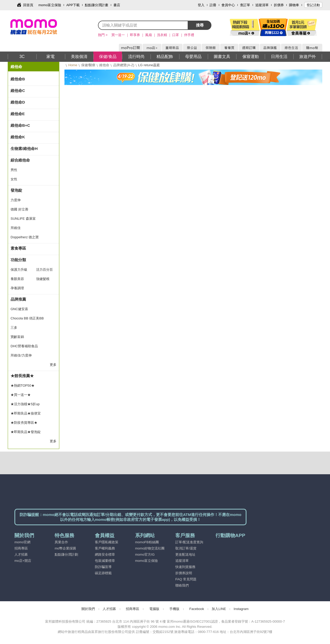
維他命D (18, 102)
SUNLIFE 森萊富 (23, 219)
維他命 (104, 65)
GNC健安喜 (19, 309)
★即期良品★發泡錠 (26, 432)
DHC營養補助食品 (24, 346)
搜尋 (200, 25)
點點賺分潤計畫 (97, 5)
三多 (14, 328)
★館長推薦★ (22, 376)
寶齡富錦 (17, 337)
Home (73, 65)
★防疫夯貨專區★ (24, 423)
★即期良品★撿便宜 (26, 413)
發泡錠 (16, 190)
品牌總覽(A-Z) (124, 65)
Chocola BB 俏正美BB (27, 318)
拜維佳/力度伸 (21, 355)
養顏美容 (17, 279)
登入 (201, 5)
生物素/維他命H (24, 149)
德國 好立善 (19, 209)
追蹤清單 (262, 5)
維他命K (18, 137)
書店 (117, 5)
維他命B (18, 79)
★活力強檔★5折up (25, 404)
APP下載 (73, 5)
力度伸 (16, 200)
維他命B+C (20, 125)
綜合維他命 (20, 160)
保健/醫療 (88, 65)
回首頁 (28, 5)
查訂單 (245, 5)
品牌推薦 (18, 299)
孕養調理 (17, 288)
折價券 (279, 5)
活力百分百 (44, 270)
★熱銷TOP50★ (23, 385)
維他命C (18, 91)
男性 (14, 170)
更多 (53, 365)
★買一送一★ (21, 395)
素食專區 (18, 248)
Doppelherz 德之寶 (25, 237)
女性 (14, 179)
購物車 (294, 5)
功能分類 (18, 260)
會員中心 (228, 5)
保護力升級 (19, 270)
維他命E (18, 114)
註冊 (213, 5)
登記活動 (313, 5)
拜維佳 (16, 228)
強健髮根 (43, 279)
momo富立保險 (50, 5)
